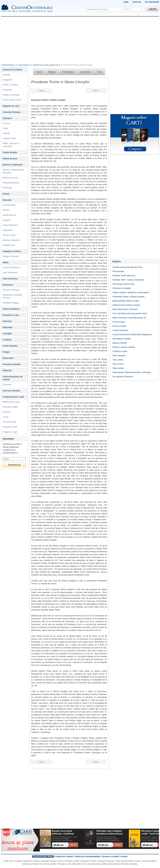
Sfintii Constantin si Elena (85, 861)
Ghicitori (7, 412)
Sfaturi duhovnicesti (12, 100)
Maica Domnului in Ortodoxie (125, 309)
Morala (6, 210)
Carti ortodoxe (24, 65)
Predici (37, 861)
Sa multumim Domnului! (123, 377)
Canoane (7, 384)
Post (84, 864)
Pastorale (7, 90)
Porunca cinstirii (119, 326)
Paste (5, 128)
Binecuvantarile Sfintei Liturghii (126, 301)
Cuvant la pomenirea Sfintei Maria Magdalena (132, 335)
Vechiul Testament (11, 267)
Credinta (7, 340)
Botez (54, 864)
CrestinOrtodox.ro (8, 65)
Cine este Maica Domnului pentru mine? (130, 314)
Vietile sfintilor (10, 152)
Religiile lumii (9, 245)
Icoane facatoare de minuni (13, 378)
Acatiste (6, 75)
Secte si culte (9, 235)
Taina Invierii (118, 364)
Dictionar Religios (11, 303)
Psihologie (68, 72)
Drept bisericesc (10, 225)
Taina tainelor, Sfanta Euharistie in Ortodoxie (132, 372)
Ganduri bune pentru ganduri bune (46, 65)
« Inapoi (41, 90)
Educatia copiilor (10, 407)
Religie (6, 352)
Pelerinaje (7, 188)
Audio (35, 864)
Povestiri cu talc (11, 315)
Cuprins (116, 261)
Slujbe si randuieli (11, 95)
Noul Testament (10, 272)
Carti (39, 72)
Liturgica (7, 220)
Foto (41, 864)
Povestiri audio (10, 422)
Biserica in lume (10, 178)
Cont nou (137, 2)
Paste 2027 (9, 861)
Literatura (85, 72)
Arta (99, 72)
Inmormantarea (94, 864)
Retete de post (10, 159)
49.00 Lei (58, 845)
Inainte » (96, 90)
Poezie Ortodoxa (11, 309)
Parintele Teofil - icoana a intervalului (128, 280)
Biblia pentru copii (11, 402)
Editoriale (8, 327)
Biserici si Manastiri (13, 165)
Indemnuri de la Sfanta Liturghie (126, 305)
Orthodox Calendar (129, 864)
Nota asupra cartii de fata (123, 284)
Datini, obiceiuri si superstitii (11, 145)
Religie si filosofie (11, 256)
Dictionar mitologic (11, 290)
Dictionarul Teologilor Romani (12, 296)
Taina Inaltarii (118, 368)
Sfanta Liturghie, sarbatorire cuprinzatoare (131, 292)
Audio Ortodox (10, 346)
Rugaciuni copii (10, 432)
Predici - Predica (10, 85)
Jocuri (6, 417)
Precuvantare (118, 271)
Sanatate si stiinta (12, 251)
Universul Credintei (12, 70)
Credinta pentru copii (13, 397)
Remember (8, 358)
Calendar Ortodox (12, 112)
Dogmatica (8, 230)
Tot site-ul (127, 9)
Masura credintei (120, 343)
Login (126, 2)
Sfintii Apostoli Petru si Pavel (128, 861)
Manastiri (77, 864)
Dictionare (8, 285)
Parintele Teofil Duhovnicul (124, 276)
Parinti (6, 194)
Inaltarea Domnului (106, 861)
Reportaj (7, 370)
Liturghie (7, 333)
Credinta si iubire (120, 351)
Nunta (47, 864)
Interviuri (7, 321)
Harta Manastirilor (11, 183)
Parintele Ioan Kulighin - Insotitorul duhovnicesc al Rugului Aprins (110, 832)
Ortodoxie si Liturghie (122, 288)
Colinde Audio (9, 138)
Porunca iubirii (119, 322)
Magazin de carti (11, 106)
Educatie (7, 200)
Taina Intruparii (119, 356)
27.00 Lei (103, 845)
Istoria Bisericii (10, 215)
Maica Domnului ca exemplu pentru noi (129, 318)
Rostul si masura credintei (124, 347)
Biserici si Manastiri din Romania (13, 171)
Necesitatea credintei (122, 339)
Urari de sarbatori (12, 391)
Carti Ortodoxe (10, 279)
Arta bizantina (9, 205)
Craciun (6, 123)
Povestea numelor (12, 364)
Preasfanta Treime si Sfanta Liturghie (128, 297)
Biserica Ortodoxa (11, 240)
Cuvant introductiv (120, 330)
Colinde (6, 133)
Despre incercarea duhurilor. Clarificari (63, 832)
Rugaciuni (7, 80)
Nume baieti (114, 864)
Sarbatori (7, 118)
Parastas (62, 864)
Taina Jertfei (118, 360)
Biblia (6, 262)
